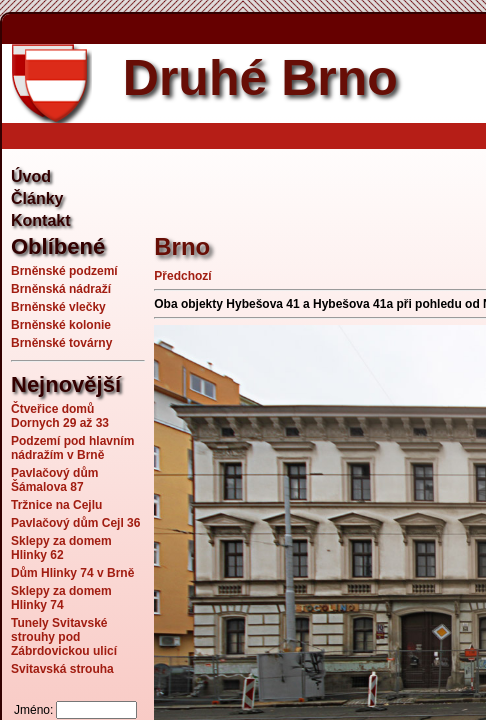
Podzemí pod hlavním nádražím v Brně (72, 448)
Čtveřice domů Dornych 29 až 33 (60, 416)
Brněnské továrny (61, 343)
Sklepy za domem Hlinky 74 (61, 598)
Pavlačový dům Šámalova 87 (54, 480)
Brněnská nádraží (61, 289)
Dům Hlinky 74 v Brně (72, 573)
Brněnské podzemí (64, 271)
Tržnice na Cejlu (56, 505)
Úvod (31, 176)
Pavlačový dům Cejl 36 (75, 523)
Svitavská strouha (62, 669)
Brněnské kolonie (61, 325)
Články (37, 198)
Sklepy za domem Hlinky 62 (61, 548)
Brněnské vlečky (58, 307)
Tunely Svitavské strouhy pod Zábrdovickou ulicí (64, 637)
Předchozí (182, 276)
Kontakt (41, 220)
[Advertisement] (319, 180)
